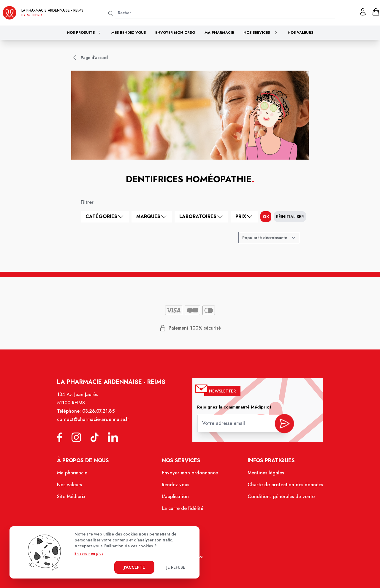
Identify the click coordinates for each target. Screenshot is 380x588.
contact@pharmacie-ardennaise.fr (96, 424)
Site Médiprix (75, 498)
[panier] (376, 12)
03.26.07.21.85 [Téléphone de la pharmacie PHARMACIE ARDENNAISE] (101, 416)
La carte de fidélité (183, 510)
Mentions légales (263, 476)
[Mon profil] (363, 12)
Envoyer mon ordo (175, 33)
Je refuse (176, 567)
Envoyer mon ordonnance (190, 476)
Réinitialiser (290, 217)
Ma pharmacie (219, 33)
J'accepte (134, 567)
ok (266, 217)
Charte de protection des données (282, 487)
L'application (176, 498)
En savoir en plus (89, 554)
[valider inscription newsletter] (281, 426)
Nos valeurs (300, 33)
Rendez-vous (176, 487)
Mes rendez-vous (129, 33)
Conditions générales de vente (278, 498)
